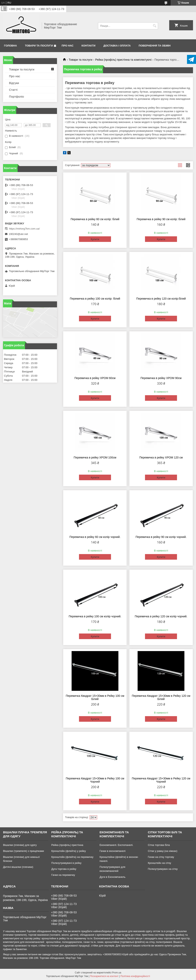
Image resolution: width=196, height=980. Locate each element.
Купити (95, 239)
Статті (13, 90)
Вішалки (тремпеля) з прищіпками (23, 851)
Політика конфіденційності (135, 976)
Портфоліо (16, 97)
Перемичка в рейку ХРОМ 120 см (161, 457)
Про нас (67, 46)
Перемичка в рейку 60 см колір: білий (95, 219)
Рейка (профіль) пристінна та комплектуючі (123, 60)
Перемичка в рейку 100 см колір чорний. (95, 616)
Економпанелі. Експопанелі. (116, 845)
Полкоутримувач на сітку (163, 869)
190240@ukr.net (18, 234)
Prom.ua (117, 973)
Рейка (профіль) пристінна (67, 845)
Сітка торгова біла (159, 845)
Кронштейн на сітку (159, 863)
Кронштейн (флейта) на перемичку (72, 857)
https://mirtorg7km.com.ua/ (24, 229)
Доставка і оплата (117, 46)
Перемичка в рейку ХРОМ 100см (95, 457)
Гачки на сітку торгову (161, 857)
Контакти (89, 46)
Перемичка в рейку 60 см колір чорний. (95, 537)
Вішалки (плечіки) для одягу (20, 845)
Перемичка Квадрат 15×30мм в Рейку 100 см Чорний (95, 780)
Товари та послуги (39, 46)
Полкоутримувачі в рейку (66, 863)
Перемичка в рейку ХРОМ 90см (161, 378)
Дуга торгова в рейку (64, 869)
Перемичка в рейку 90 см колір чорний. (161, 537)
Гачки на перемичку (63, 875)
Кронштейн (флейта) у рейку (68, 851)
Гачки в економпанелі (112, 851)
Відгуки (14, 83)
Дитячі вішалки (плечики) (18, 867)
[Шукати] (154, 26)
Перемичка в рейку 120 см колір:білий (161, 299)
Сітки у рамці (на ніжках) (162, 851)
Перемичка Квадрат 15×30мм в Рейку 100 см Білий (95, 697)
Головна (10, 46)
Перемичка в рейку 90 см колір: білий (161, 219)
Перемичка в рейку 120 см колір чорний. (161, 616)
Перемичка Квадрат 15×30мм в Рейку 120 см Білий (161, 697)
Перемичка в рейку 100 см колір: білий (95, 299)
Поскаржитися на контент (104, 976)
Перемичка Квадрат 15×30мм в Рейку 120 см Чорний (161, 780)
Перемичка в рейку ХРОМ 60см (95, 378)
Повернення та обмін (154, 46)
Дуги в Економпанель (112, 877)
